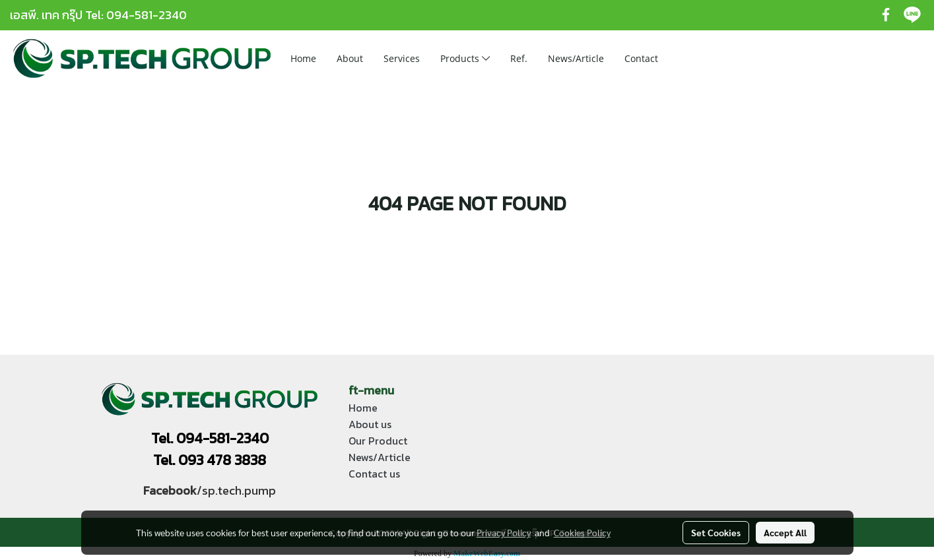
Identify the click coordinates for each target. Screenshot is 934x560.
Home (303, 58)
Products (465, 58)
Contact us (374, 474)
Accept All (785, 532)
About (350, 58)
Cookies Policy (582, 532)
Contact (641, 58)
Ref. (519, 58)
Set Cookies (716, 532)
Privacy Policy (504, 532)
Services (402, 58)
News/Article (576, 58)
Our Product (378, 441)
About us (370, 424)
